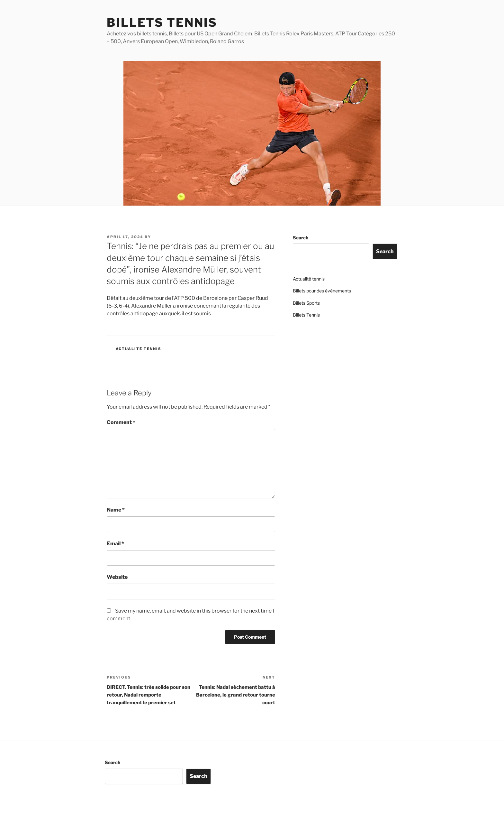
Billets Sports (306, 303)
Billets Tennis (162, 23)
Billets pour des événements (322, 291)
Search (301, 238)
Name (116, 510)
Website (117, 577)
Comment (121, 422)
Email (115, 544)
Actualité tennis (139, 349)
